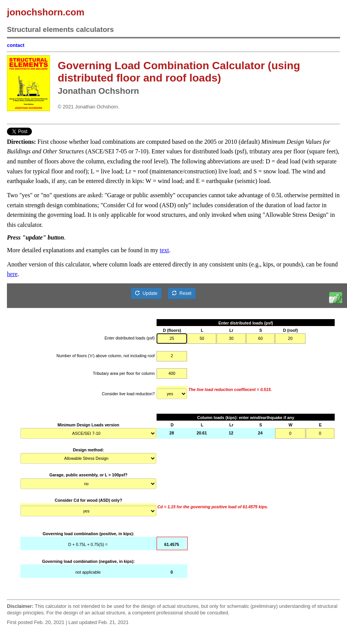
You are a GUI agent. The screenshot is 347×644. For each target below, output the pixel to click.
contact (16, 45)
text (164, 250)
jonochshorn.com (46, 12)
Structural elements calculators (60, 29)
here (12, 274)
